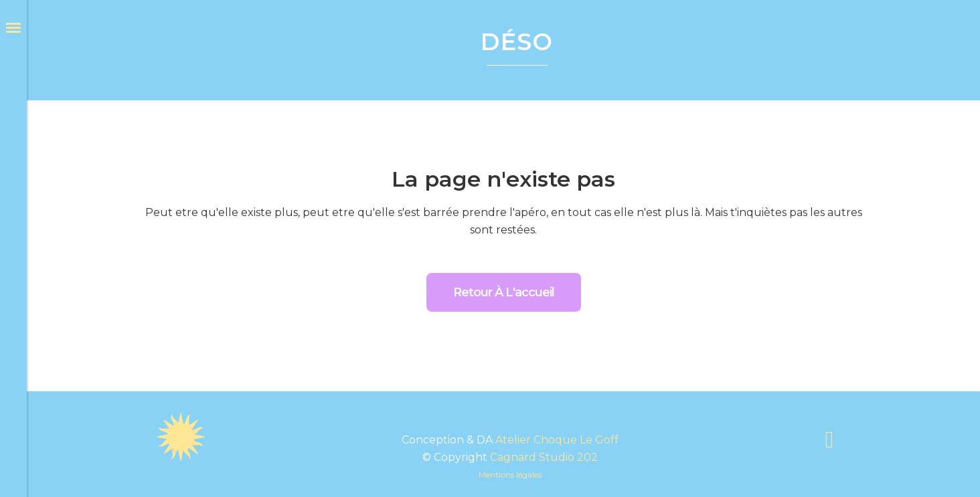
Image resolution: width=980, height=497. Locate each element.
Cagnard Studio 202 (544, 457)
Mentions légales (510, 475)
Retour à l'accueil (504, 292)
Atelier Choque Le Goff (557, 440)
